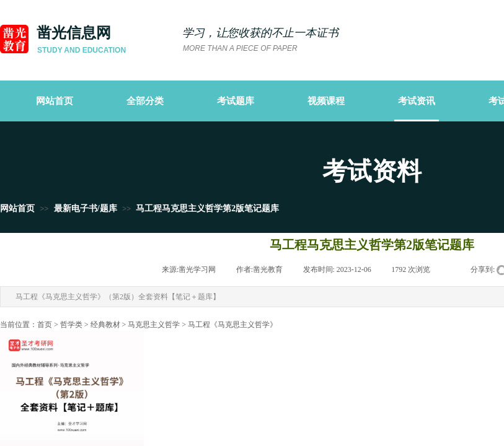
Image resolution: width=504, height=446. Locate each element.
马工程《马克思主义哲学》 (232, 325)
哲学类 (71, 325)
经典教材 (105, 325)
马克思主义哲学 (154, 325)
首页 (45, 325)
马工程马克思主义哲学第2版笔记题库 (207, 208)
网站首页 (17, 208)
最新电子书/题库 (86, 208)
